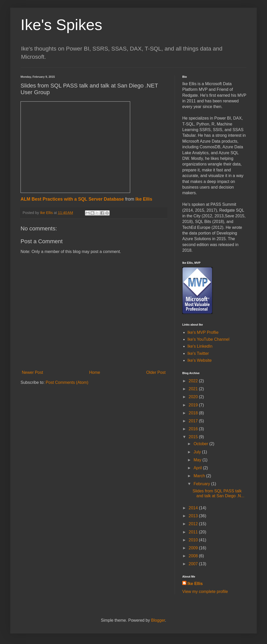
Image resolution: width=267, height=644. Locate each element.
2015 (194, 437)
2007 (194, 564)
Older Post (156, 372)
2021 (194, 389)
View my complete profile (205, 592)
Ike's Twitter (198, 353)
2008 (194, 556)
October (201, 444)
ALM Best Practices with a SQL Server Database (72, 199)
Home (95, 372)
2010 (194, 540)
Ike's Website (199, 360)
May (198, 460)
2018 (194, 413)
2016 (194, 429)
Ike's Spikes (61, 25)
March (200, 476)
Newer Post (32, 372)
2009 (194, 548)
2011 (194, 532)
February (202, 484)
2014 (194, 508)
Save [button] (229, 216)
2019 (194, 405)
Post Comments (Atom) (67, 382)
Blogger (158, 620)
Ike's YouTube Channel (208, 339)
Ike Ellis (144, 199)
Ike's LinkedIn (200, 346)
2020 (194, 397)
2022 (194, 381)
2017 (194, 421)
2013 (194, 516)
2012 (194, 524)
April (198, 468)
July (198, 452)
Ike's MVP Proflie (203, 332)
